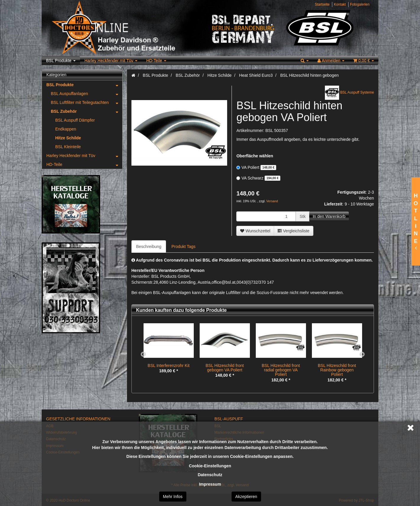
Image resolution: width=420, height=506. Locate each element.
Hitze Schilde (68, 138)
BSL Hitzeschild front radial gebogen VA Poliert (281, 370)
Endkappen (66, 129)
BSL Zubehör (87, 111)
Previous (143, 355)
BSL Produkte (61, 61)
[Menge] (266, 216)
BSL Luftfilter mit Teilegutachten (87, 102)
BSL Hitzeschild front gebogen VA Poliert (225, 368)
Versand (272, 201)
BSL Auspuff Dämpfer (75, 120)
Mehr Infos (173, 497)
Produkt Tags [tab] (183, 247)
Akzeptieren (246, 497)
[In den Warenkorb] (329, 216)
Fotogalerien (360, 4)
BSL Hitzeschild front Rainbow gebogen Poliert (337, 370)
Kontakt (340, 4)
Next (362, 355)
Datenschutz (210, 475)
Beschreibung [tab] (149, 247)
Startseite (322, 4)
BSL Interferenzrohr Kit (169, 365)
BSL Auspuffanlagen (87, 94)
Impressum (210, 484)
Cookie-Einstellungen (210, 466)
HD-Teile (156, 61)
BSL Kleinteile (68, 147)
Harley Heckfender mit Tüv (111, 61)
